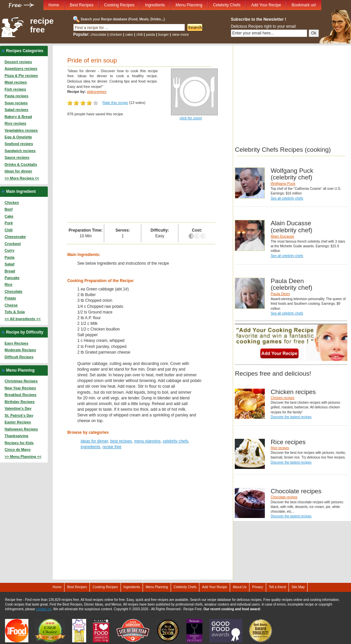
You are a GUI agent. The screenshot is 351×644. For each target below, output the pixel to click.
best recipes (121, 441)
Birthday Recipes (20, 402)
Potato (10, 298)
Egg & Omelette (18, 137)
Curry (10, 250)
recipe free (42, 25)
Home (54, 5)
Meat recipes (16, 82)
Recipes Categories (25, 51)
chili (139, 34)
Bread (10, 271)
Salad (10, 264)
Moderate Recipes (20, 350)
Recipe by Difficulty (25, 332)
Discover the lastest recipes (291, 417)
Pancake (12, 278)
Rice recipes (16, 123)
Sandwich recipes (20, 151)
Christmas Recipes (21, 381)
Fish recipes (15, 89)
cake (129, 34)
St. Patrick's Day (19, 415)
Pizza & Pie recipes (21, 76)
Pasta (10, 257)
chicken (116, 34)
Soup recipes (16, 103)
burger (164, 34)
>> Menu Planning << (23, 457)
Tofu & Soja (15, 312)
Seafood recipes (19, 144)
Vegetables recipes (21, 130)
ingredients (90, 447)
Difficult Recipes (19, 357)
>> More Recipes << (22, 178)
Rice (9, 284)
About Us (240, 587)
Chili (9, 230)
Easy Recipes (17, 343)
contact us (44, 609)
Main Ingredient (21, 191)
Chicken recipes (282, 398)
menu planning (147, 441)
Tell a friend (277, 587)
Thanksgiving (17, 436)
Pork (9, 223)
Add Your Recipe (266, 5)
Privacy (258, 587)
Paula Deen (280, 294)
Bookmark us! (304, 5)
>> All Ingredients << (23, 319)
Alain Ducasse (282, 236)
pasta (150, 34)
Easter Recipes (18, 422)
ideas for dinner (94, 441)
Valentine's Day (18, 408)
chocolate (98, 34)
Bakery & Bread (18, 117)
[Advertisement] (141, 172)
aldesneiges (97, 92)
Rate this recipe (115, 103)
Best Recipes (82, 5)
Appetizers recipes (21, 69)
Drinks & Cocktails (21, 164)
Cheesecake (15, 237)
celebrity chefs (175, 441)
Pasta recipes (17, 96)
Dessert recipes (18, 62)
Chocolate (14, 291)
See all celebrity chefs (287, 198)
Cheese (11, 305)
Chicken (12, 203)
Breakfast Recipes (21, 395)
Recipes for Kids (19, 443)
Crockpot (13, 244)
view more (180, 34)
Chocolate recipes (284, 497)
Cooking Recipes (119, 5)
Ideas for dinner (19, 171)
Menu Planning (189, 5)
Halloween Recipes (21, 429)
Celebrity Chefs (227, 5)
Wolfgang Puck (283, 183)
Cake (9, 216)
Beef (9, 209)
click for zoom (191, 118)
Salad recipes (17, 110)
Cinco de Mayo (18, 449)
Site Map (298, 587)
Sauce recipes (17, 157)
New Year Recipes (20, 388)
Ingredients (155, 5)
